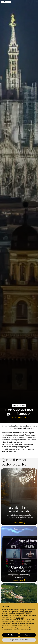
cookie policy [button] (20, 618)
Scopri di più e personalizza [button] (19, 640)
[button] (19, 406)
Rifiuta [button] (10, 635)
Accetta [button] (28, 635)
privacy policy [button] (26, 612)
